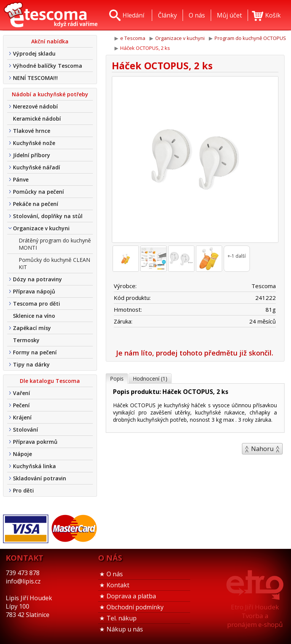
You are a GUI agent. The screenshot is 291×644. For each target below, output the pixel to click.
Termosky (26, 340)
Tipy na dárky (31, 364)
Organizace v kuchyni (41, 228)
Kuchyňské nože (34, 143)
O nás (115, 574)
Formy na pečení (35, 352)
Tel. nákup (122, 618)
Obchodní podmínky (135, 607)
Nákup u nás (125, 629)
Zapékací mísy (32, 328)
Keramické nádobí (37, 119)
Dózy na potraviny (37, 279)
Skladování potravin (40, 478)
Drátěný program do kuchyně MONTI (55, 244)
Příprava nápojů (34, 291)
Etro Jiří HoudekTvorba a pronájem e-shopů (255, 616)
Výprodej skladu (34, 53)
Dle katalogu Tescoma (50, 381)
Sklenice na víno (34, 316)
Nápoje (22, 454)
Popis (117, 379)
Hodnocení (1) (150, 379)
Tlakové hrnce (32, 131)
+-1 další (237, 256)
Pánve (21, 179)
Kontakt (118, 585)
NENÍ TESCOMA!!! (35, 78)
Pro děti (23, 490)
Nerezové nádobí (35, 106)
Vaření (21, 393)
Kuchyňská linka (34, 466)
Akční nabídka (50, 41)
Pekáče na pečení (36, 204)
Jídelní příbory (32, 155)
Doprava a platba (131, 596)
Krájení (22, 417)
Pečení (21, 405)
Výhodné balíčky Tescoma (48, 66)
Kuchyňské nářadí (37, 167)
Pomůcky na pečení (38, 192)
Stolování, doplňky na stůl (48, 216)
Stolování (25, 430)
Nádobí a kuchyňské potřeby (50, 94)
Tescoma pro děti (37, 304)
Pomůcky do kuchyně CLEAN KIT (54, 263)
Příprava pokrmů (35, 442)
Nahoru (262, 449)
